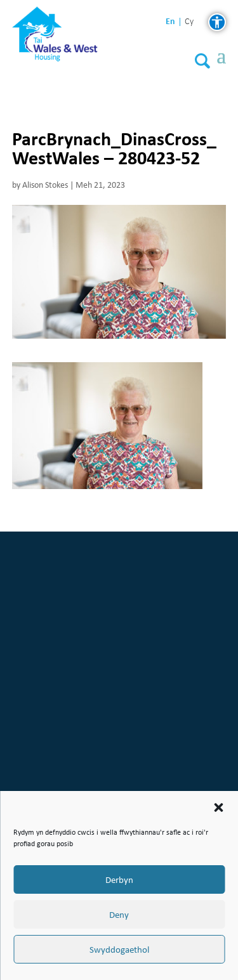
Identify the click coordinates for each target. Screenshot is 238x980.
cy (189, 22)
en (170, 21)
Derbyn (119, 880)
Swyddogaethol (119, 950)
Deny (119, 915)
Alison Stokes (45, 185)
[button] (218, 807)
